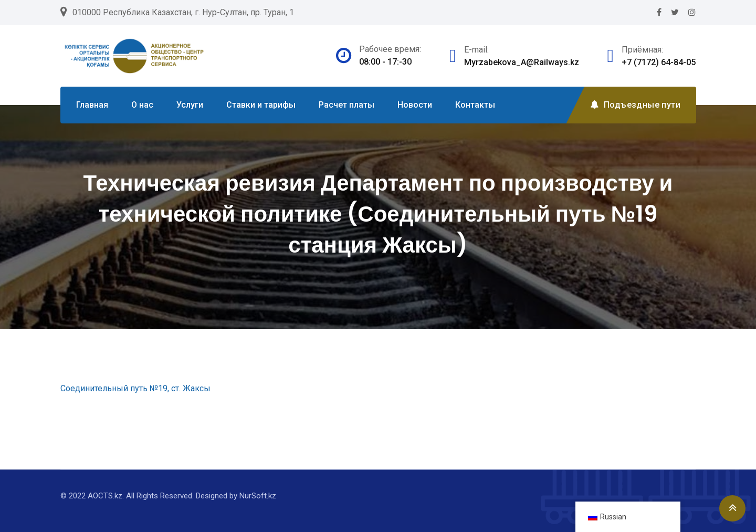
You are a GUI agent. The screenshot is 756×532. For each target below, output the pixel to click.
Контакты (475, 105)
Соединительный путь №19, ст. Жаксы (135, 388)
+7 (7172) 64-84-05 (659, 62)
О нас (142, 105)
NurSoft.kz (258, 496)
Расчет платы (346, 105)
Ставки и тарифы (261, 105)
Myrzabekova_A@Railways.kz (522, 62)
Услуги (190, 105)
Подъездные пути (635, 105)
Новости (415, 105)
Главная (92, 105)
